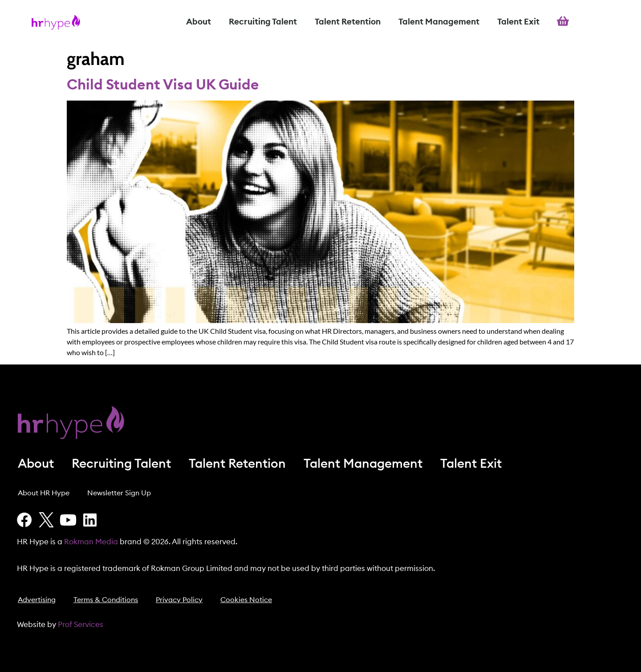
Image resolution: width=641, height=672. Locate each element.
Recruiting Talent (263, 22)
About (199, 22)
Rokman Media (91, 542)
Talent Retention (348, 22)
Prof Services (81, 625)
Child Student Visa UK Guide (163, 85)
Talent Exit (518, 22)
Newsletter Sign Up (119, 493)
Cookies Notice (246, 600)
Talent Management (439, 22)
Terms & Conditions (106, 600)
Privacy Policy (179, 600)
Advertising (37, 600)
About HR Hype (44, 493)
